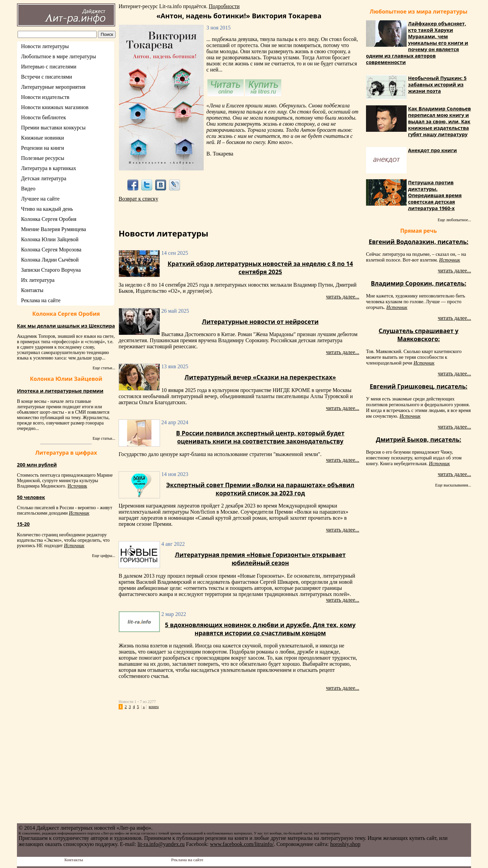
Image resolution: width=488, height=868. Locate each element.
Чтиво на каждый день (47, 209)
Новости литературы (45, 46)
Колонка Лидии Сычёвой (50, 260)
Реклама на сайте (41, 300)
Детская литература (44, 178)
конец (154, 707)
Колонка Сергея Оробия (49, 219)
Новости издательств (45, 97)
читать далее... (343, 297)
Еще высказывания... (453, 485)
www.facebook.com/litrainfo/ (242, 844)
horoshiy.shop (345, 844)
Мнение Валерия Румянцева (54, 229)
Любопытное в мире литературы (58, 56)
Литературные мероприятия (53, 87)
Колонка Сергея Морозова (51, 250)
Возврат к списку (138, 199)
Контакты (32, 290)
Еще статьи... (104, 368)
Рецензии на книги (43, 148)
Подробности (224, 6)
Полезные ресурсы (43, 158)
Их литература (38, 280)
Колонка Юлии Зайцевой (50, 239)
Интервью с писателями (49, 67)
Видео (28, 189)
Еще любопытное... (454, 220)
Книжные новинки (43, 138)
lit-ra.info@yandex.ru (161, 844)
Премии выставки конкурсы (53, 128)
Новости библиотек (44, 117)
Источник (77, 486)
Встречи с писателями (47, 77)
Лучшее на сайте (40, 199)
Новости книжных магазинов (55, 107)
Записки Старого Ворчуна (51, 270)
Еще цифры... (104, 556)
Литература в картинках (49, 168)
